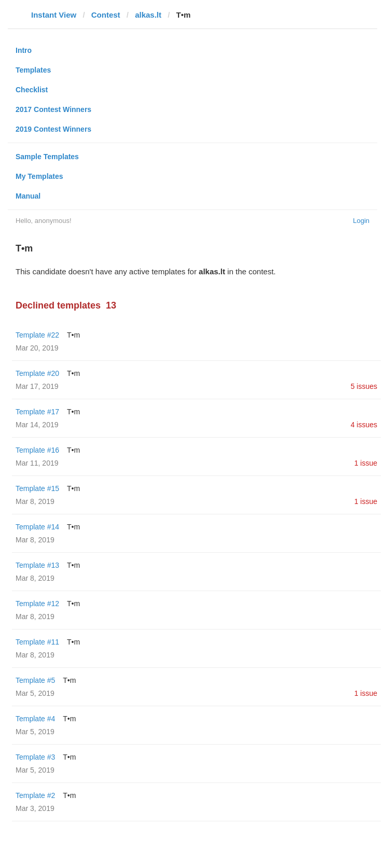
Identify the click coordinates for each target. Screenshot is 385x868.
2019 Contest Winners (53, 129)
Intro (24, 50)
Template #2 (35, 795)
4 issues (364, 425)
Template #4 (35, 719)
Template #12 (37, 604)
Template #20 (37, 373)
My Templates (39, 176)
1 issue (366, 463)
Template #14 (37, 527)
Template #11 (37, 642)
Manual (28, 196)
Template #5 (35, 680)
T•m (73, 335)
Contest (106, 15)
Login (361, 221)
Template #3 (35, 757)
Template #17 (37, 412)
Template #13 (37, 565)
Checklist (32, 90)
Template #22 (37, 335)
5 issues (364, 386)
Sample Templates (47, 157)
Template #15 (37, 488)
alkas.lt (148, 15)
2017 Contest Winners (53, 109)
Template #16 (37, 450)
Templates (33, 70)
